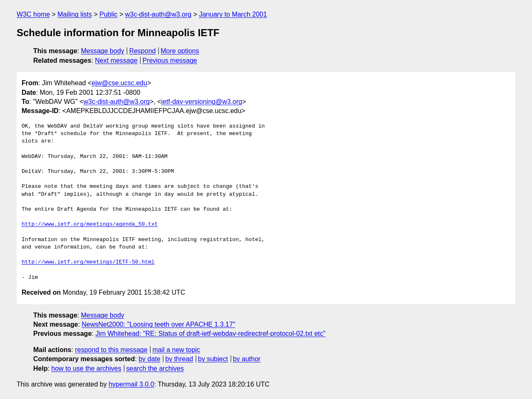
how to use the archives (86, 368)
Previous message (170, 60)
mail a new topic (176, 350)
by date (149, 359)
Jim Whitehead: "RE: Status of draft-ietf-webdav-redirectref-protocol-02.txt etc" (210, 334)
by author (247, 359)
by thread (179, 359)
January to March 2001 (233, 14)
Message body (103, 51)
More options (180, 51)
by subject (213, 359)
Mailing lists (75, 14)
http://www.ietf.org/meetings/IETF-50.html (88, 262)
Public (108, 14)
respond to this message (111, 350)
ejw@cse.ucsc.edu (120, 83)
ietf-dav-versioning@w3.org (202, 102)
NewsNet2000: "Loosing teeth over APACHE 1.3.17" (159, 324)
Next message (116, 60)
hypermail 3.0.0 (131, 384)
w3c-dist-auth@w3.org (158, 14)
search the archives (155, 368)
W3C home (33, 14)
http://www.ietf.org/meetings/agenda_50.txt (90, 224)
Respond (143, 51)
